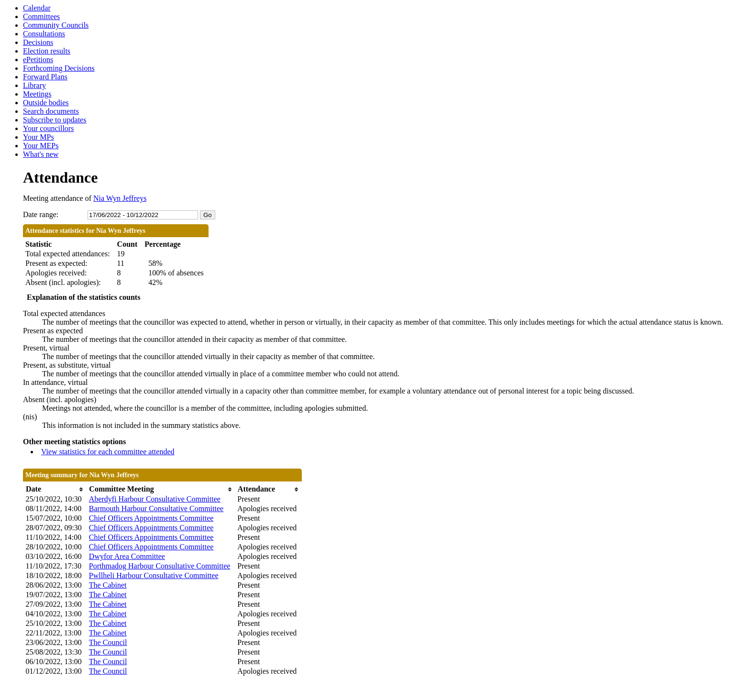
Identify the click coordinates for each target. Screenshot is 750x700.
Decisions (38, 42)
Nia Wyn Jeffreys (120, 198)
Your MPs (39, 137)
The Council (108, 642)
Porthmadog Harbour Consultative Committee (160, 566)
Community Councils (56, 25)
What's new (41, 154)
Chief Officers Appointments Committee (151, 518)
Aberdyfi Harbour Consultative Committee (155, 499)
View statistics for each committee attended (108, 452)
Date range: (41, 214)
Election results (47, 51)
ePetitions (38, 60)
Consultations (44, 34)
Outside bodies (46, 103)
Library (34, 85)
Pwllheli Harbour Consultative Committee (154, 575)
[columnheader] (55, 489)
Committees (41, 16)
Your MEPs (41, 146)
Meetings (37, 94)
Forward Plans (45, 77)
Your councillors (48, 128)
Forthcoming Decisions (59, 68)
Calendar (37, 8)
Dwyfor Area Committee (127, 556)
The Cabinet (108, 585)
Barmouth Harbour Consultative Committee (156, 509)
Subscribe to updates (55, 120)
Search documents (51, 111)
